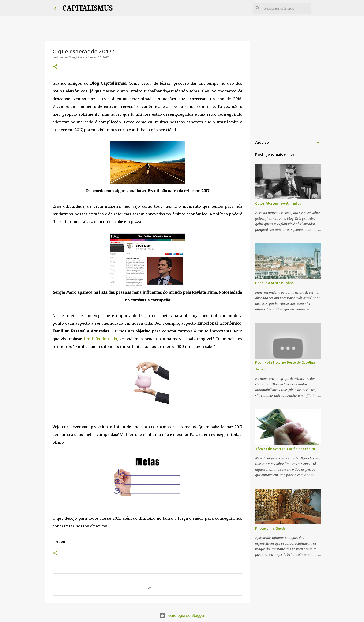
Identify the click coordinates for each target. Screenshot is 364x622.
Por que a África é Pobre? (275, 283)
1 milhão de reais (100, 339)
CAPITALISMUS (88, 8)
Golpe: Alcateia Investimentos (278, 203)
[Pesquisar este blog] (286, 8)
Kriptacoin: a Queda (270, 528)
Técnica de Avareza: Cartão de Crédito (285, 449)
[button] (55, 67)
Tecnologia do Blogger (182, 615)
